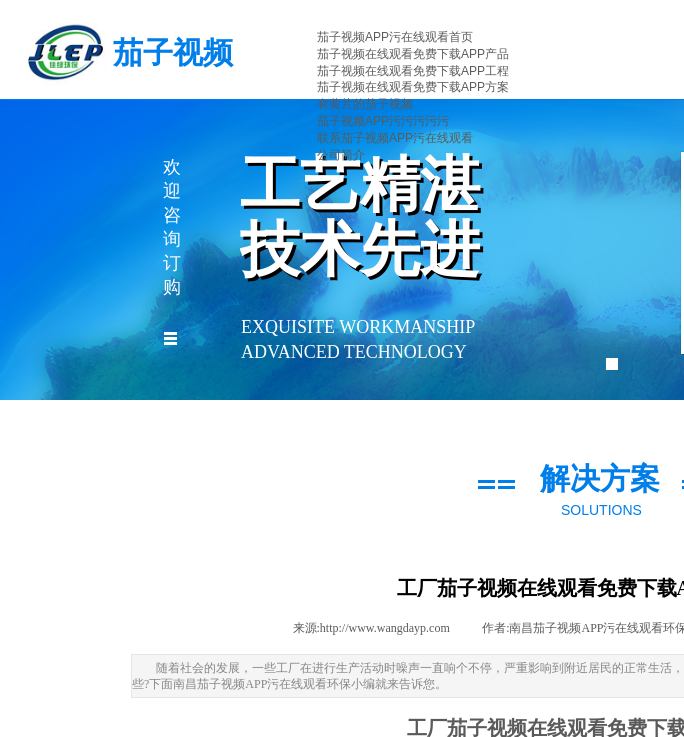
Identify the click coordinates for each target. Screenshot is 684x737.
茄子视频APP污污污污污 (383, 121)
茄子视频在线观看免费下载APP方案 (413, 87)
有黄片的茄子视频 (365, 104)
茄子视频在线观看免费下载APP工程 (413, 71)
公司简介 (341, 155)
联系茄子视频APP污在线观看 (395, 138)
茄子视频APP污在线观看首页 (395, 37)
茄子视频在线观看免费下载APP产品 (413, 54)
